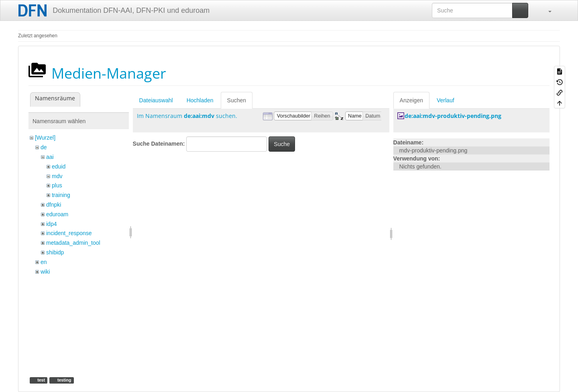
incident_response (69, 233)
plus (57, 185)
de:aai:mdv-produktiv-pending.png (453, 116)
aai (50, 157)
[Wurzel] (45, 138)
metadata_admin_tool (73, 243)
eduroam (57, 214)
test (41, 380)
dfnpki (54, 205)
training (61, 195)
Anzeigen (411, 100)
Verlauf (446, 100)
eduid (59, 167)
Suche (282, 144)
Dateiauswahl (156, 100)
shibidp (55, 252)
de (44, 147)
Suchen (237, 100)
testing (64, 380)
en (44, 262)
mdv (57, 176)
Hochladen (200, 100)
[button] (546, 10)
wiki (45, 272)
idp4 (51, 224)
